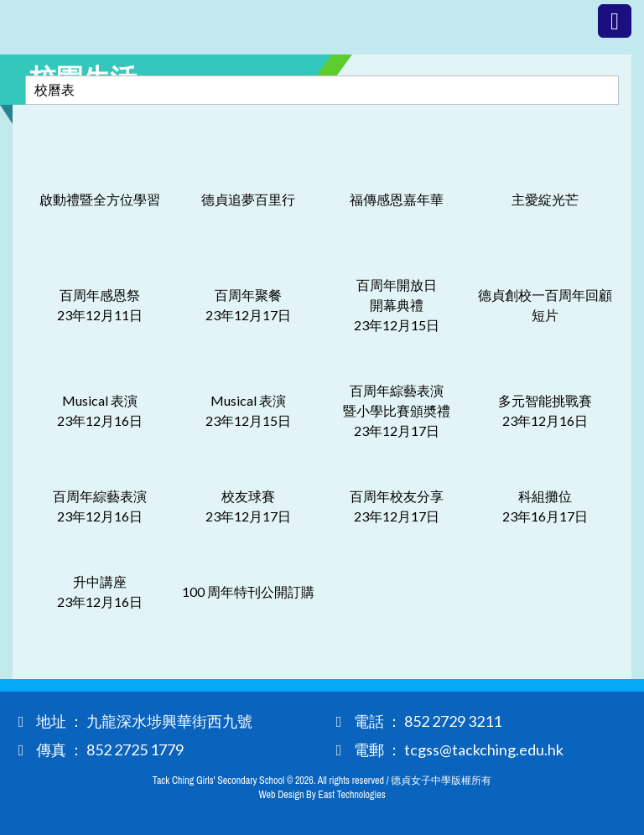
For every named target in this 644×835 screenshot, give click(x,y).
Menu (615, 21)
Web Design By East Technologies (322, 795)
